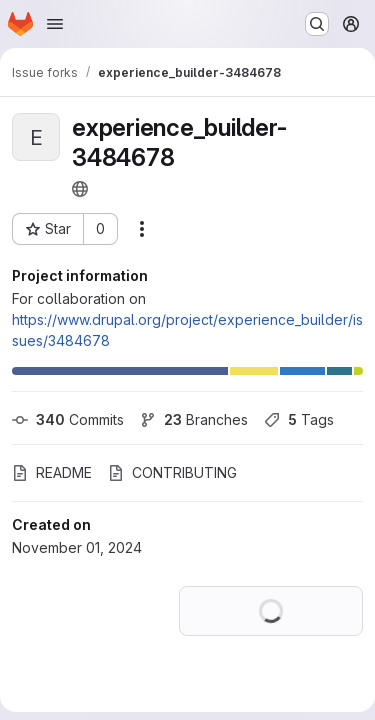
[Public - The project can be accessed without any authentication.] (80, 189)
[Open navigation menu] (55, 24)
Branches (194, 419)
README (52, 472)
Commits (68, 419)
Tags (299, 419)
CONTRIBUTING (172, 472)
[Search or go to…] (317, 24)
